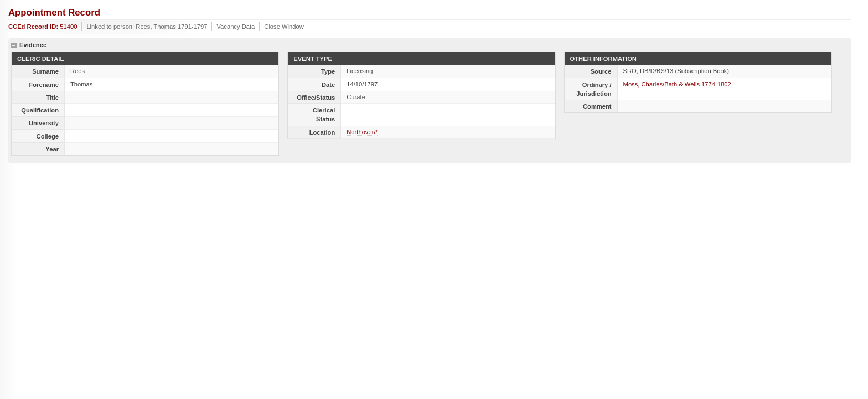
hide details (14, 45)
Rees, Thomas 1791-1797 (171, 27)
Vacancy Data (236, 27)
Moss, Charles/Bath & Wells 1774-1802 (677, 84)
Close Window (284, 27)
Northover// (362, 132)
